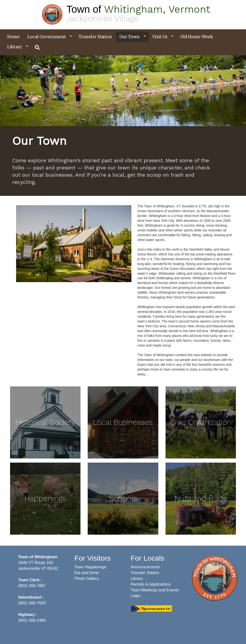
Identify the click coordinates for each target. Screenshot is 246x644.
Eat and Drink (87, 573)
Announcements (145, 567)
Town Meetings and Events (155, 590)
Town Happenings (90, 567)
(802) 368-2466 (32, 620)
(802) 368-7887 (32, 586)
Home (13, 37)
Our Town (131, 37)
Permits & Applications (151, 584)
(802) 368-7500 (32, 603)
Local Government (48, 37)
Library (16, 47)
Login (136, 596)
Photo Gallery (87, 579)
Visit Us (161, 37)
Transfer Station (95, 37)
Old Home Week (197, 37)
